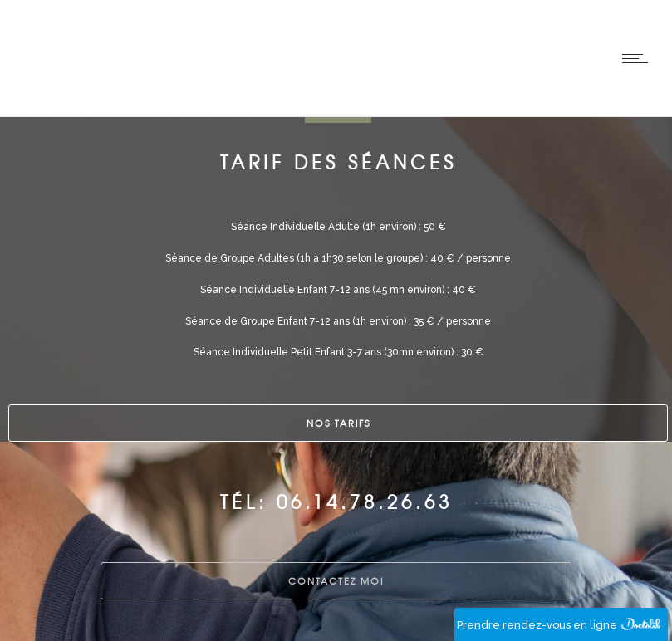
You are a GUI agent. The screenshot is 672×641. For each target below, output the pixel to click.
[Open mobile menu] (639, 58)
